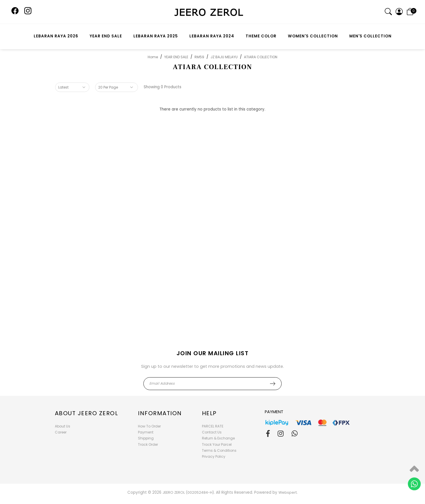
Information (160, 413)
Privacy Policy (214, 456)
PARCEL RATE (213, 426)
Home (153, 57)
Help (209, 413)
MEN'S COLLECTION (370, 36)
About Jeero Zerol (87, 413)
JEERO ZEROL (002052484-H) (188, 492)
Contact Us (212, 432)
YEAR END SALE (106, 36)
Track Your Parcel (217, 444)
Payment (146, 432)
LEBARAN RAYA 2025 (156, 36)
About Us (63, 426)
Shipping (146, 438)
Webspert (288, 492)
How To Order (149, 426)
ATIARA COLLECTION (261, 57)
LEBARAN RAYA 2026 (56, 36)
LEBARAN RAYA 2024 (212, 36)
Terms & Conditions (219, 450)
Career (61, 432)
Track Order (148, 444)
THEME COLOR (261, 36)
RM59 (199, 57)
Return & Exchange (218, 438)
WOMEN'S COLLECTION (313, 36)
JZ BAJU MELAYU (224, 57)
